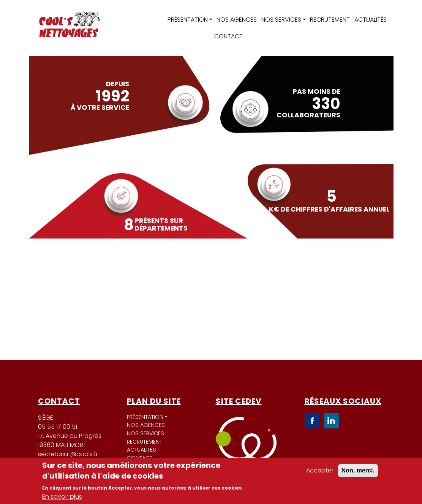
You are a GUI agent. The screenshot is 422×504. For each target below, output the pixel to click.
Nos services (281, 20)
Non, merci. (358, 470)
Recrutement (330, 20)
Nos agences (237, 20)
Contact (228, 36)
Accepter (320, 470)
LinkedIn (331, 421)
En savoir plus (62, 497)
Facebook (312, 421)
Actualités (371, 20)
